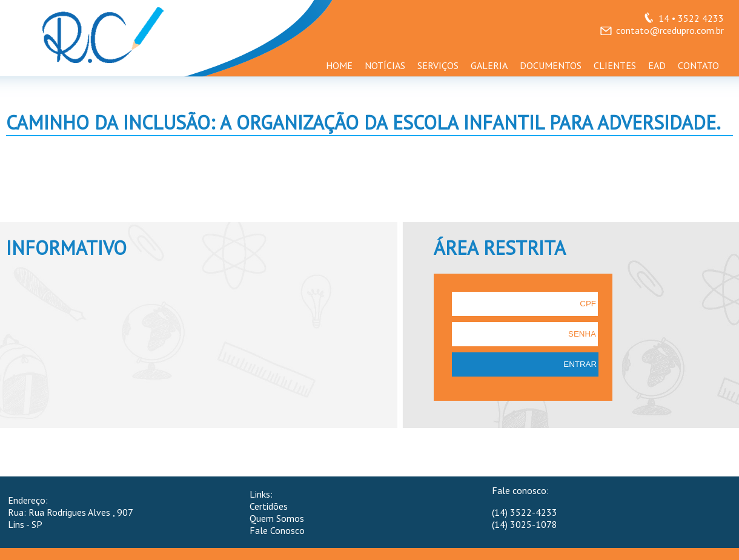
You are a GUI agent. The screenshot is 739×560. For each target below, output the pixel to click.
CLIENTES (615, 65)
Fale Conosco (277, 530)
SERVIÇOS (438, 65)
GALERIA (489, 65)
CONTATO (698, 65)
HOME (339, 65)
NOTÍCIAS (385, 65)
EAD (657, 65)
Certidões (269, 506)
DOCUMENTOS (551, 65)
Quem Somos (277, 518)
